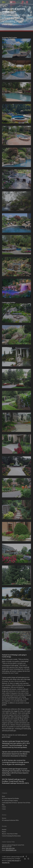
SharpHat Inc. (6, 863)
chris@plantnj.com (11, 850)
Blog (3, 805)
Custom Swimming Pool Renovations (11, 836)
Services (4, 818)
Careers (4, 809)
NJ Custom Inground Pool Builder (10, 798)
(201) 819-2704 (10, 848)
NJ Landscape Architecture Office (10, 820)
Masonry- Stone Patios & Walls (10, 834)
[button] (11, 2)
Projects (4, 832)
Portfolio (4, 830)
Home (4, 796)
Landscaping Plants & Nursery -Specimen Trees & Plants (16, 803)
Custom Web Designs (13, 861)
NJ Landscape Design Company (10, 801)
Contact (4, 807)
